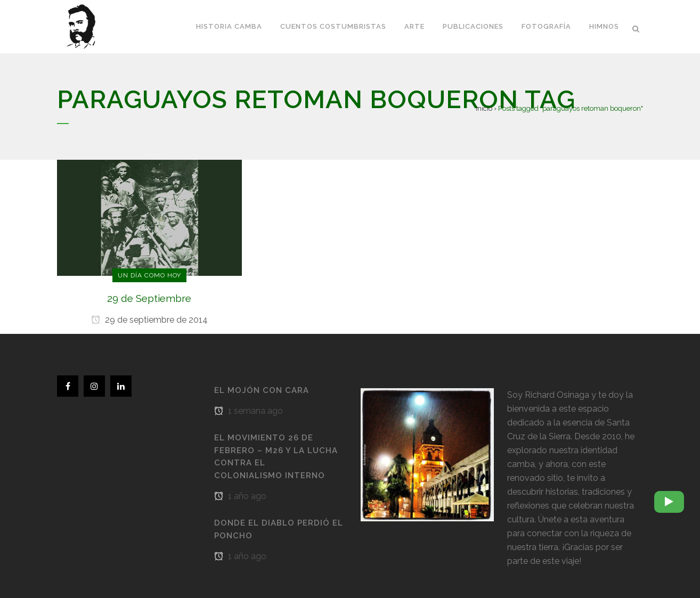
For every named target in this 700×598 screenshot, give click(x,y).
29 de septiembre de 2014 (149, 320)
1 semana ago (249, 411)
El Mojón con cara (262, 390)
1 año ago (240, 496)
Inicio (484, 108)
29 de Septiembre (149, 298)
